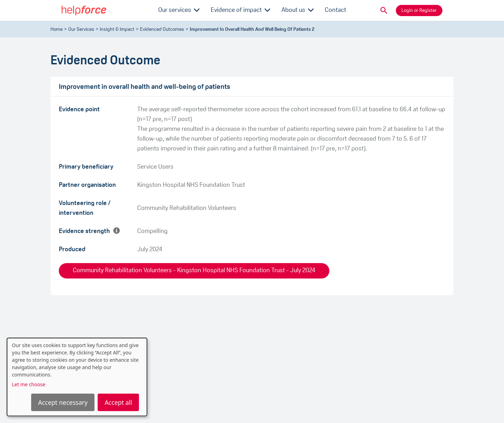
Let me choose (29, 384)
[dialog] (77, 377)
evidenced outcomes (162, 30)
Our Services (81, 30)
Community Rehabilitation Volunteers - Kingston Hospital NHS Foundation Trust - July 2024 (194, 271)
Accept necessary (63, 402)
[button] (384, 10)
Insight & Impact (117, 30)
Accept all (118, 402)
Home (57, 30)
